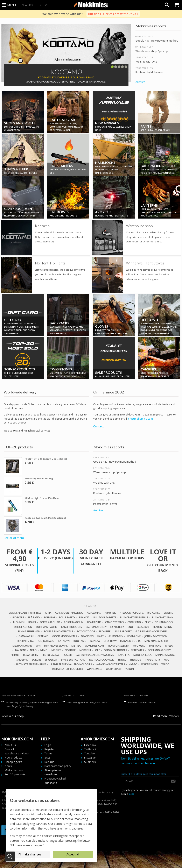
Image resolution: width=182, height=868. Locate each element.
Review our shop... (13, 716)
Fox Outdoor (86, 631)
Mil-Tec (76, 646)
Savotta (124, 655)
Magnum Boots (130, 641)
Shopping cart (13, 762)
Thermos (135, 660)
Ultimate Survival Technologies (71, 664)
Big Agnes (154, 613)
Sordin (36, 660)
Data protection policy (58, 766)
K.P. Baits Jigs (26, 641)
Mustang (155, 646)
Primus (15, 655)
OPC (98, 650)
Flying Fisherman (29, 631)
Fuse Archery (124, 631)
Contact (99, 426)
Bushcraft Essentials (134, 617)
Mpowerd (139, 646)
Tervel (122, 660)
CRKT (148, 622)
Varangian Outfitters (110, 664)
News (8, 766)
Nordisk (70, 650)
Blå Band (34, 617)
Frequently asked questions (55, 781)
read (132, 794)
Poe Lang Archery (159, 650)
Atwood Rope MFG (132, 613)
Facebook (90, 745)
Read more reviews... (167, 716)
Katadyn (64, 641)
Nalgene (21, 650)
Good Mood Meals (65, 636)
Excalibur (143, 627)
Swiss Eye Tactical (73, 660)
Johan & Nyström (156, 636)
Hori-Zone (134, 636)
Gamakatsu (26, 636)
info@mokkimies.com (140, 419)
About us (10, 745)
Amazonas (94, 613)
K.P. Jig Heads (46, 641)
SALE (47, 5)
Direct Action (23, 627)
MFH (38, 646)
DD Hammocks (164, 622)
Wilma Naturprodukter (68, 669)
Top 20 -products (15, 774)
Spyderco (51, 660)
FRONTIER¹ (105, 631)
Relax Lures (31, 655)
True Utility (153, 660)
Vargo (133, 664)
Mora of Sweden (118, 646)
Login (48, 745)
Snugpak (22, 660)
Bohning (49, 617)
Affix (48, 613)
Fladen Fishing (162, 627)
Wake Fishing (149, 664)
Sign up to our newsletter (53, 772)
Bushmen (19, 622)
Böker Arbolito (50, 622)
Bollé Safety (67, 617)
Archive (140, 82)
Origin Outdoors (115, 650)
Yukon (130, 669)
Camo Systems (114, 622)
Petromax (137, 650)
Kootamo (80, 641)
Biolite (168, 613)
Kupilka (95, 641)
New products (31, 5)
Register (50, 749)
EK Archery (117, 627)
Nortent (85, 650)
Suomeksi (90, 762)
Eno (130, 627)
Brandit (84, 617)
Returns (49, 762)
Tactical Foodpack (101, 660)
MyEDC (169, 646)
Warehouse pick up (17, 753)
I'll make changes (30, 854)
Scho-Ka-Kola (142, 655)
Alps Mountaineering (69, 613)
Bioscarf (18, 617)
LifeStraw (110, 641)
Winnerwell (94, 669)
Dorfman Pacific (47, 627)
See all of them (14, 538)
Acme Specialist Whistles (25, 613)
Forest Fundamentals (59, 631)
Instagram (90, 758)
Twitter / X (90, 749)
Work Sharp (114, 669)
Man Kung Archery (156, 641)
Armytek (110, 613)
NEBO (33, 650)
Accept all (73, 854)
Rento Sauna (50, 655)
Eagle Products (72, 627)
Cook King (134, 622)
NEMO (44, 650)
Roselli (67, 655)
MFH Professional (56, 646)
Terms (48, 753)
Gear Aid (43, 636)
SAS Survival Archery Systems (95, 655)
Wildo (165, 664)
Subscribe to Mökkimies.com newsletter (143, 774)
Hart (101, 636)
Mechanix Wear (22, 646)
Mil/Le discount (14, 770)
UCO (167, 660)
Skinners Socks (165, 655)
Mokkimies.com (94, 646)
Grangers (87, 636)
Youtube (89, 753)
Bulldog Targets (105, 617)
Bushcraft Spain (163, 617)
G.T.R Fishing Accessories (152, 631)
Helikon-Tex (115, 636)
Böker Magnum (74, 622)
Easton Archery (96, 627)
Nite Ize (56, 650)
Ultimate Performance (31, 664)
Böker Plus (94, 622)
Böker (32, 622)
